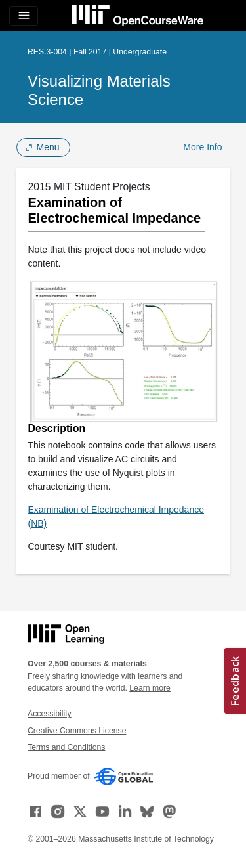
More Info (202, 147)
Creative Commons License (77, 731)
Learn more (150, 688)
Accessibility (50, 714)
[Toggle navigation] (24, 16)
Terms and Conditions (66, 747)
